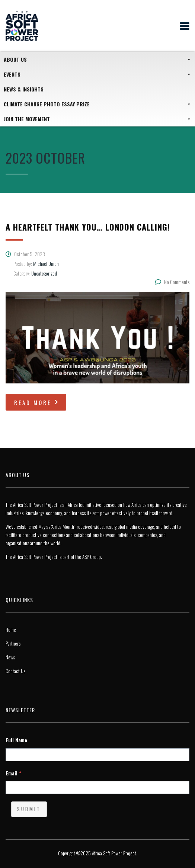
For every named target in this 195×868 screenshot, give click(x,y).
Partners (13, 643)
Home (11, 630)
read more (37, 402)
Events (97, 74)
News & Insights (24, 89)
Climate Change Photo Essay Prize (97, 104)
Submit (29, 809)
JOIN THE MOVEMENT (97, 119)
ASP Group (92, 557)
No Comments (172, 282)
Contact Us (15, 671)
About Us (97, 60)
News (10, 657)
